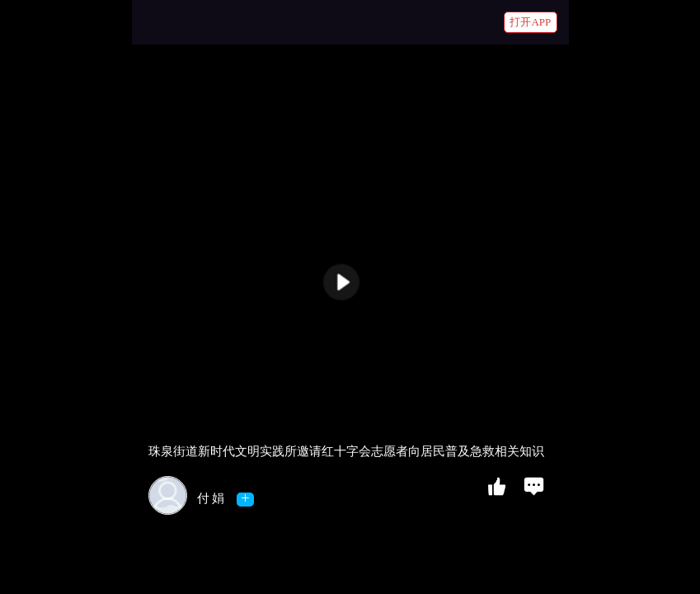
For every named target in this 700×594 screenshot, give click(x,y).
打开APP (530, 22)
